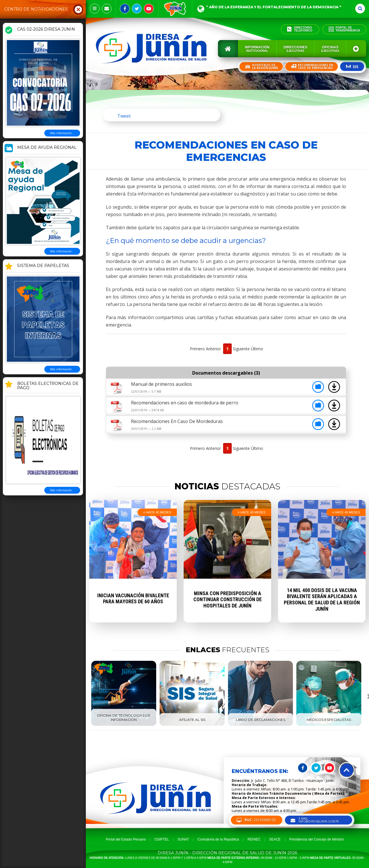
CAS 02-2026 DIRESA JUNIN (46, 29)
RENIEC (254, 839)
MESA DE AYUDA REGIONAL (47, 148)
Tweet (124, 116)
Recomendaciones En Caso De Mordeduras (177, 421)
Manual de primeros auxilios (161, 384)
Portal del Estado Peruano (126, 839)
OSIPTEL (162, 839)
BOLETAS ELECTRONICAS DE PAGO (48, 386)
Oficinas (330, 49)
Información (257, 49)
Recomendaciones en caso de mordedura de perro (185, 403)
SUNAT (183, 839)
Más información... (62, 133)
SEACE (275, 839)
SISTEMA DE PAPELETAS (43, 266)
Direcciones (295, 49)
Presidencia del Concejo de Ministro (317, 839)
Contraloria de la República (218, 839)
